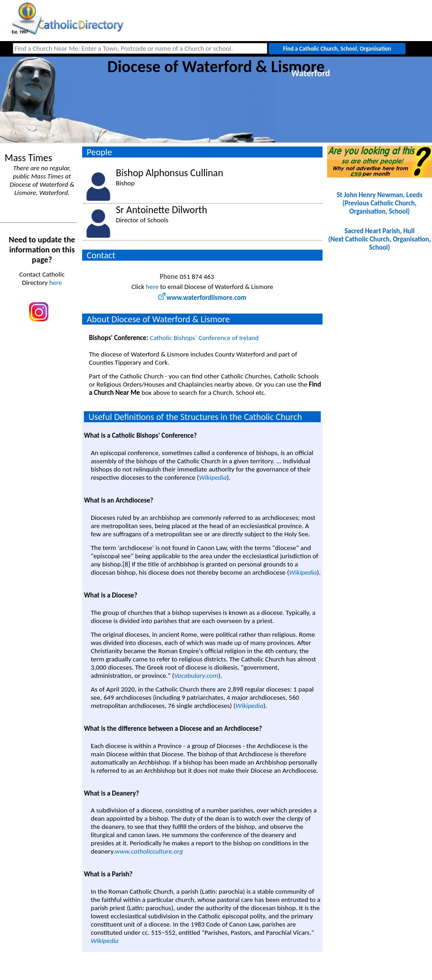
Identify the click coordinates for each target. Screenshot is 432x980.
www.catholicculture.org (149, 851)
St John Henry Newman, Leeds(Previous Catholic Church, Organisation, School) (380, 203)
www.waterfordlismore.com (202, 298)
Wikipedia (213, 477)
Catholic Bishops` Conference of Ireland (204, 338)
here (56, 283)
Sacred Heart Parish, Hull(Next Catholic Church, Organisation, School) (380, 239)
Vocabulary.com (196, 676)
